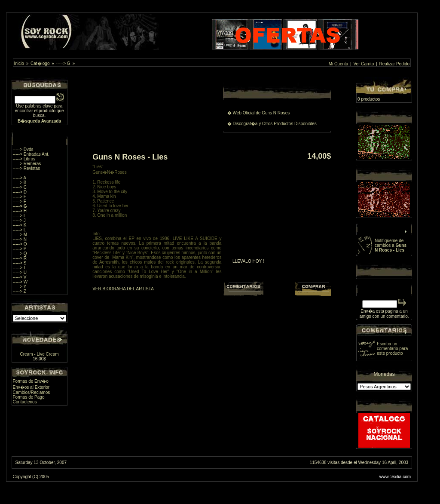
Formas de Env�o (31, 381)
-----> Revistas (27, 168)
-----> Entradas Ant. (31, 154)
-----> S (20, 263)
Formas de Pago (29, 397)
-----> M (20, 235)
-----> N (20, 239)
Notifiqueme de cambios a (391, 245)
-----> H (20, 211)
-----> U (20, 272)
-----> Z (20, 291)
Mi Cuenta (339, 64)
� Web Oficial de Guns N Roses (258, 113)
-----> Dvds (23, 149)
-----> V (20, 277)
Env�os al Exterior (31, 387)
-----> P (20, 249)
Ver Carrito (364, 64)
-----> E (20, 197)
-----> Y (20, 287)
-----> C (20, 187)
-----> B (20, 183)
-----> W (20, 282)
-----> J (19, 220)
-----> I (19, 216)
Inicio (19, 63)
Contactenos (25, 402)
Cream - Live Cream (40, 354)
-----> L (20, 230)
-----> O (20, 244)
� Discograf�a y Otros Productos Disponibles (272, 124)
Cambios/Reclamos (32, 392)
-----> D (20, 192)
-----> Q (20, 254)
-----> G (63, 63)
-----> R (20, 258)
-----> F (20, 201)
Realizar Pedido (394, 64)
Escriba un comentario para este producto (392, 349)
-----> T (20, 268)
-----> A (20, 178)
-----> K (20, 225)
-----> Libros (24, 159)
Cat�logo (40, 63)
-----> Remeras (27, 164)
